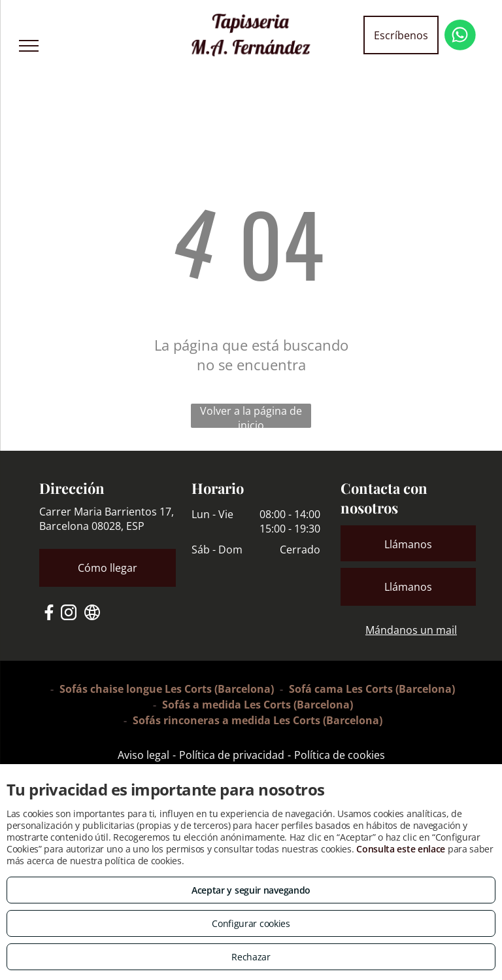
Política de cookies (340, 755)
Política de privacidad (232, 755)
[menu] (29, 46)
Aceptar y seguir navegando (251, 890)
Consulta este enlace (401, 849)
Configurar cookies (251, 923)
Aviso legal (143, 755)
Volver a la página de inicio (251, 416)
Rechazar (251, 957)
